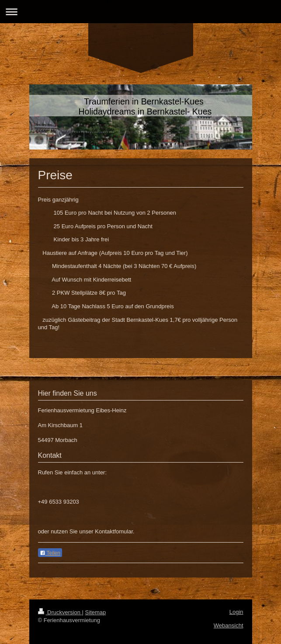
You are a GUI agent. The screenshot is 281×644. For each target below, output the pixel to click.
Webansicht (229, 625)
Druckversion (60, 612)
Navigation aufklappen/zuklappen (140, 12)
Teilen (50, 553)
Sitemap (96, 612)
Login (236, 612)
